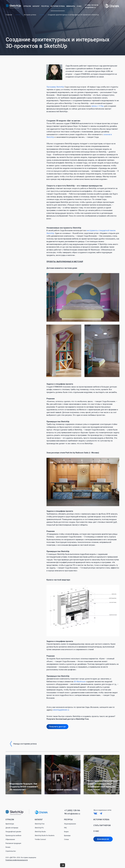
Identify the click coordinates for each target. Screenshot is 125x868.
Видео (66, 832)
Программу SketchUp (55, 87)
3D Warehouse (80, 682)
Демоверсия (103, 839)
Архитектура (10, 824)
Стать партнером (102, 825)
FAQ (65, 828)
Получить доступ (57, 727)
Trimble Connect (40, 839)
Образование (10, 839)
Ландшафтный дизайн (13, 832)
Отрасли (27, 6)
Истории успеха (58, 6)
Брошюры (67, 836)
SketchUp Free (40, 824)
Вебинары (71, 6)
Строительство (11, 851)
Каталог (36, 6)
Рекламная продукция (13, 843)
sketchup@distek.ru (61, 710)
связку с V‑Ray (97, 106)
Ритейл (8, 847)
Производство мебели (13, 836)
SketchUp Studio (40, 832)
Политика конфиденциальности (17, 860)
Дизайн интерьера (12, 828)
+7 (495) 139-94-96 (91, 5)
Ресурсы (45, 6)
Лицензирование (70, 824)
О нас (79, 6)
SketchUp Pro (39, 828)
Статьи (66, 839)
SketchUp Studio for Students (45, 836)
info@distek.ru (90, 7)
